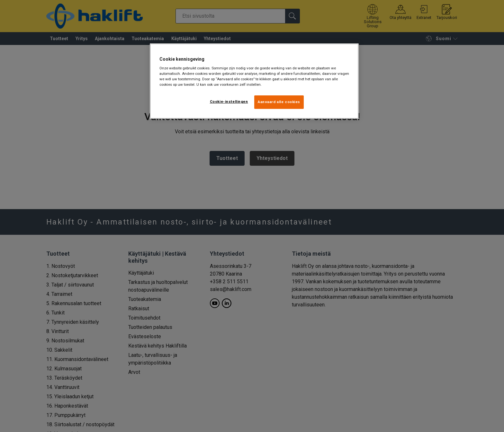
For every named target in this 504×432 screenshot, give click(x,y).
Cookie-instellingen (229, 101)
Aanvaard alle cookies (279, 102)
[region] (254, 81)
